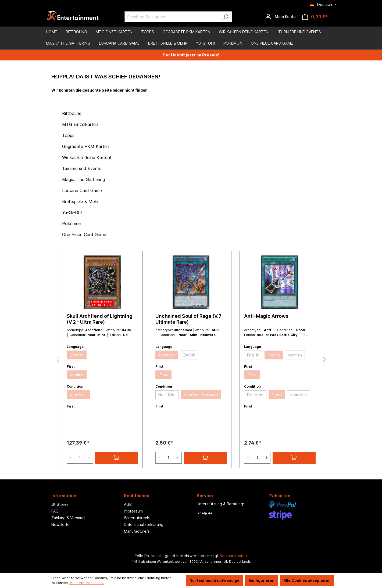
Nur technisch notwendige (215, 580)
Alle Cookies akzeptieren (307, 580)
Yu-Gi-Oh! (72, 212)
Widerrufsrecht (137, 518)
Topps (68, 135)
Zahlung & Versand (68, 518)
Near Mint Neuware (201, 395)
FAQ (55, 511)
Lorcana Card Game (82, 190)
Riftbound (72, 113)
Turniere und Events (82, 168)
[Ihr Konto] (281, 17)
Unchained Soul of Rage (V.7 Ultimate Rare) (188, 319)
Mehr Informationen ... (87, 583)
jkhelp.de (204, 513)
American (167, 355)
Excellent (255, 395)
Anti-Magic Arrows (266, 316)
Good (277, 395)
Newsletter (61, 524)
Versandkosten (233, 556)
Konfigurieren (262, 580)
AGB (128, 504)
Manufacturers (137, 531)
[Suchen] (226, 17)
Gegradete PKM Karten (86, 146)
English (189, 355)
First (163, 375)
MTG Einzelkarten (80, 124)
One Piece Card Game (84, 235)
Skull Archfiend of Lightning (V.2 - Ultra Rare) (100, 319)
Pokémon (72, 223)
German (77, 355)
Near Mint (78, 395)
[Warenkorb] (315, 17)
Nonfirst (77, 375)
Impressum (133, 511)
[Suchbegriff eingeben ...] (172, 17)
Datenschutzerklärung (144, 524)
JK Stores (60, 504)
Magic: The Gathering (83, 179)
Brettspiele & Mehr (80, 201)
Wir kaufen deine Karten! (87, 157)
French (274, 355)
